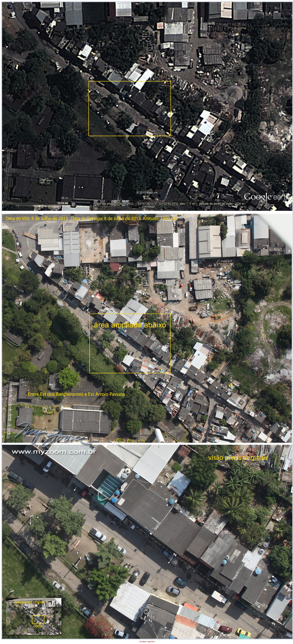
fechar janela (147, 642)
